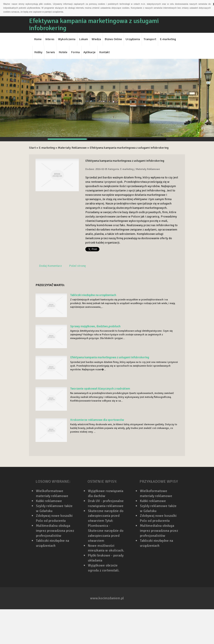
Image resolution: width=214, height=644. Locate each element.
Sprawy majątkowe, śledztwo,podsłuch (95, 326)
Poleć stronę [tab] (77, 266)
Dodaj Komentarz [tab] (50, 266)
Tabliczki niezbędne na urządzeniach (93, 295)
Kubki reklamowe (49, 501)
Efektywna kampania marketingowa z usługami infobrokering (129, 148)
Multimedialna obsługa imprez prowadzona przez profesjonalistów (55, 531)
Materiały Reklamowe (72, 148)
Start (32, 148)
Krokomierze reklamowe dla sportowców (97, 420)
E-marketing (47, 148)
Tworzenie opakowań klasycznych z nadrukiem (100, 389)
